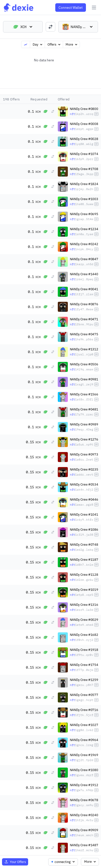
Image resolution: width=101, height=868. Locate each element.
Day (38, 44)
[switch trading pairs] (51, 27)
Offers (54, 44)
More (72, 44)
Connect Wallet (71, 8)
